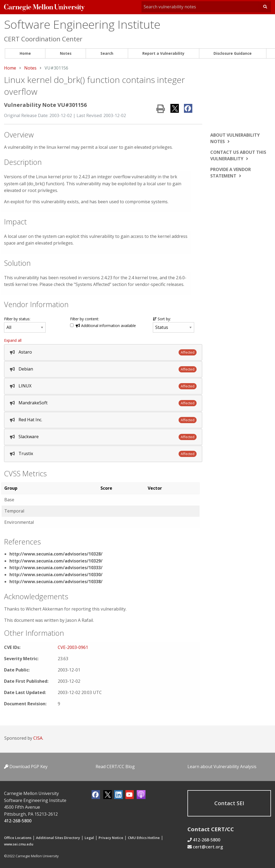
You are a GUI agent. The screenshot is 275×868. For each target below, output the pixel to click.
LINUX (25, 386)
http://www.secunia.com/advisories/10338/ (56, 582)
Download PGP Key (26, 767)
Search (107, 53)
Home (25, 53)
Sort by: (162, 319)
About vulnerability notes (235, 138)
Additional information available (106, 326)
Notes (66, 53)
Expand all (13, 340)
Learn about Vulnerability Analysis (222, 767)
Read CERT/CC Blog (115, 767)
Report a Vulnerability (163, 53)
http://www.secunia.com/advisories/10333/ (56, 568)
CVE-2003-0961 (73, 647)
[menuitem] (25, 54)
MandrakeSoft (33, 403)
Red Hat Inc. (30, 420)
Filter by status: (17, 319)
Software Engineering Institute (82, 24)
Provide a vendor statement (231, 173)
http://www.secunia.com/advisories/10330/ (56, 575)
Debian (26, 369)
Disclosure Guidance (233, 53)
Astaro (25, 352)
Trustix (26, 453)
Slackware (29, 437)
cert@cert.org (208, 847)
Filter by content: (85, 319)
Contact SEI (229, 803)
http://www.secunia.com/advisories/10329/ (56, 561)
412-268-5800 (18, 821)
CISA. (38, 738)
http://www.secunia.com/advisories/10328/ (56, 554)
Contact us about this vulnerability (238, 155)
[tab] (103, 352)
